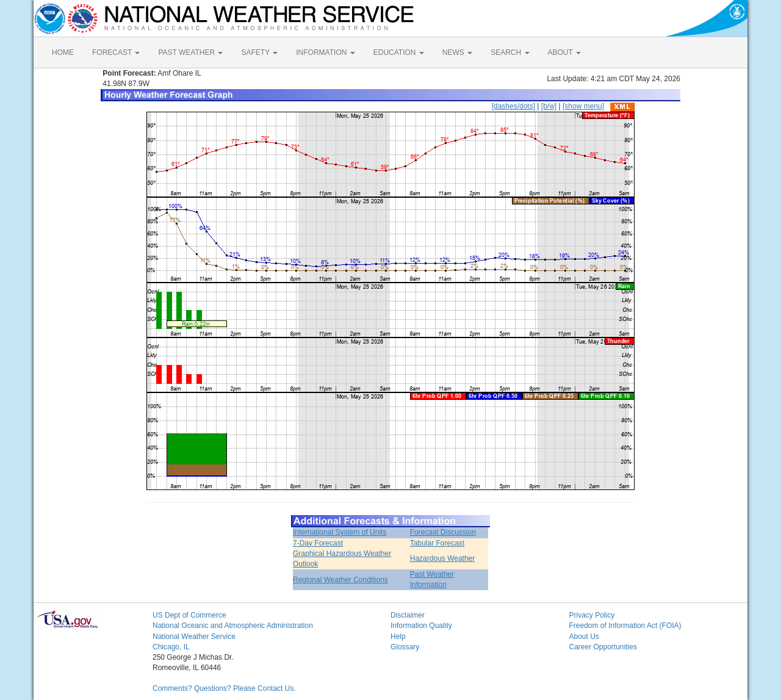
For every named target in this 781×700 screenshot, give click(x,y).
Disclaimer (408, 615)
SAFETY (259, 52)
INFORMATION (325, 52)
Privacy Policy (592, 615)
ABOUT (564, 52)
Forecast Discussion (443, 532)
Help (398, 637)
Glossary (405, 647)
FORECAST (116, 52)
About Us (584, 637)
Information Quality (421, 626)
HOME (63, 52)
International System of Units (340, 532)
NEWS (457, 52)
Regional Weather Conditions (340, 580)
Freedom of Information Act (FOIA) (625, 626)
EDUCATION (399, 52)
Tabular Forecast (437, 543)
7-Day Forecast (318, 543)
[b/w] (549, 106)
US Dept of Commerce (189, 615)
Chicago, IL (171, 647)
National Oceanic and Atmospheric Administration (233, 626)
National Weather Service (194, 637)
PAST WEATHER (190, 52)
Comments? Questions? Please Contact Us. (224, 688)
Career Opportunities (603, 647)
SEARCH (510, 52)
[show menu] (583, 106)
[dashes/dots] (513, 106)
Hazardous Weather (443, 558)
